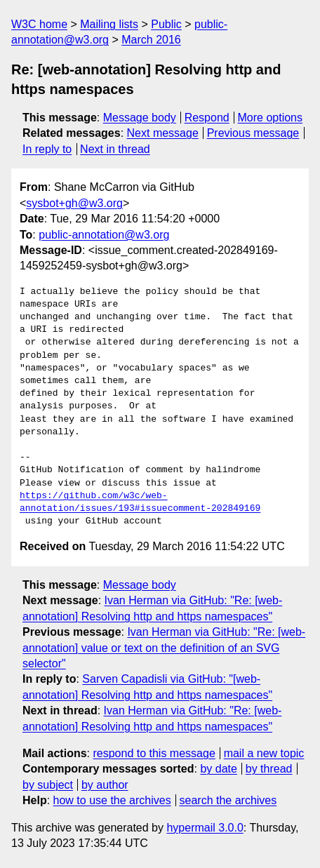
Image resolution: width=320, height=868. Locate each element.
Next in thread (115, 149)
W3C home (39, 24)
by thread (269, 769)
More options (271, 118)
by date (218, 769)
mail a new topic (264, 753)
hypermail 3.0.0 (205, 828)
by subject (48, 785)
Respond (207, 118)
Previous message (253, 133)
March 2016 (151, 40)
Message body (140, 118)
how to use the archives (112, 800)
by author (105, 785)
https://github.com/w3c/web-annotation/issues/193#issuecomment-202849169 (140, 502)
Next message (163, 133)
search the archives (228, 800)
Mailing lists (109, 24)
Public (166, 24)
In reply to (47, 149)
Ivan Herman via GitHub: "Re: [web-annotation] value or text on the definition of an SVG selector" (164, 648)
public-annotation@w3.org (104, 235)
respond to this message (154, 753)
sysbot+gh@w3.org (74, 203)
